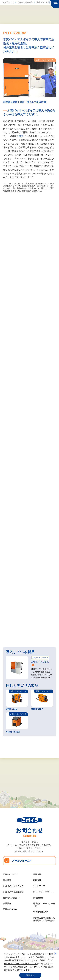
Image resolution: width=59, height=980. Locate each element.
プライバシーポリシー (43, 892)
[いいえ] (55, 953)
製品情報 (7, 880)
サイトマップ (39, 886)
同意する (30, 975)
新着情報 (37, 880)
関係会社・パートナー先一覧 (44, 905)
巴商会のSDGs (10, 909)
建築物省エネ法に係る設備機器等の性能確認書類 (44, 919)
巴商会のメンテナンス (13, 886)
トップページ (8, 2)
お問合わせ (38, 898)
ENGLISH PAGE (40, 912)
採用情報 (37, 874)
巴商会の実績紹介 (25, 2)
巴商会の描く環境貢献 (13, 892)
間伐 (21, 137)
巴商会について (10, 874)
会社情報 (7, 903)
